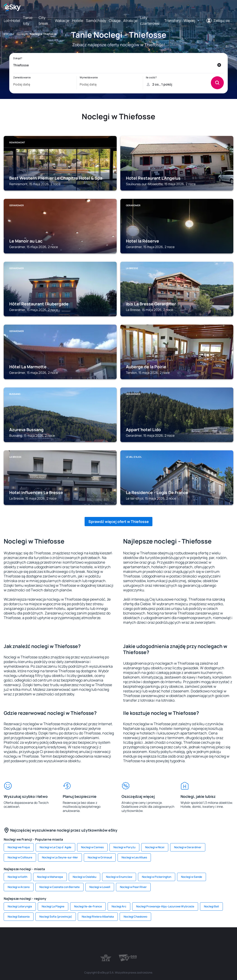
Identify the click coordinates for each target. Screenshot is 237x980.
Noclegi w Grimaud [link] (100, 857)
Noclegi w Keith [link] (17, 877)
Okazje (115, 21)
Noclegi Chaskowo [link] (135, 917)
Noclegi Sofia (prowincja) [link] (56, 917)
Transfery (173, 21)
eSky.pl (8, 34)
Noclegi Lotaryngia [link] (20, 906)
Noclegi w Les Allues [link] (134, 857)
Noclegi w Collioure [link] (20, 857)
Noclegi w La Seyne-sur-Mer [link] (60, 857)
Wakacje (62, 21)
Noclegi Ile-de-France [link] (88, 906)
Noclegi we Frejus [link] (19, 847)
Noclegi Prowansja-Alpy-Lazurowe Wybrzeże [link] (165, 906)
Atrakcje (130, 21)
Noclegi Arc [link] (119, 906)
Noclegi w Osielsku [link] (84, 877)
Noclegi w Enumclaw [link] (119, 877)
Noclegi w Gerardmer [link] (188, 847)
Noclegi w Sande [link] (192, 877)
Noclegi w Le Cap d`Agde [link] (55, 847)
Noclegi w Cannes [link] (92, 847)
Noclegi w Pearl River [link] (133, 887)
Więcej (189, 21)
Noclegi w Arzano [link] (19, 887)
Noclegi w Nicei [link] (155, 847)
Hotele (78, 21)
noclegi (21, 34)
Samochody (96, 21)
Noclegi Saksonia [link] (19, 917)
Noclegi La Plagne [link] (53, 906)
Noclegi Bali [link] (211, 906)
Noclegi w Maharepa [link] (50, 877)
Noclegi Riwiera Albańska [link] (98, 917)
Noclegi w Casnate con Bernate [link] (59, 887)
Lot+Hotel (12, 21)
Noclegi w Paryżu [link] (124, 847)
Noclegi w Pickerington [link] (157, 877)
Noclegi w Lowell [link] (100, 887)
